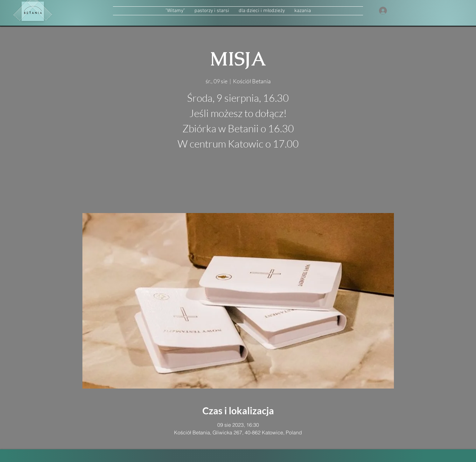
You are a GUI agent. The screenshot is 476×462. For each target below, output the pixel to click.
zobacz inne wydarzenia (238, 183)
